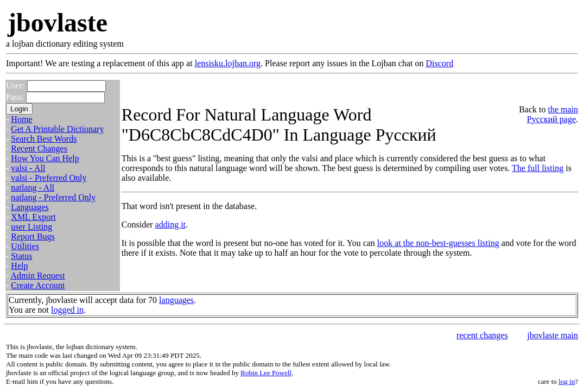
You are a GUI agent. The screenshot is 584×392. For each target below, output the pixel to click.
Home (21, 119)
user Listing (31, 227)
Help (19, 266)
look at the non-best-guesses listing (438, 243)
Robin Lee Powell (266, 373)
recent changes (482, 335)
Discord (439, 63)
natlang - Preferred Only (53, 197)
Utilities (25, 246)
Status (21, 256)
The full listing (538, 168)
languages (176, 300)
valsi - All (28, 168)
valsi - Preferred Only (49, 178)
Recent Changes (39, 148)
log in (567, 381)
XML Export (33, 217)
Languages (30, 207)
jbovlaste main (553, 335)
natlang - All (33, 188)
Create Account (38, 285)
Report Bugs (33, 236)
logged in (67, 310)
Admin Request (37, 276)
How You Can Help (45, 158)
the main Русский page (553, 114)
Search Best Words (44, 139)
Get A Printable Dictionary (57, 129)
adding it (170, 225)
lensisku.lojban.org (228, 63)
